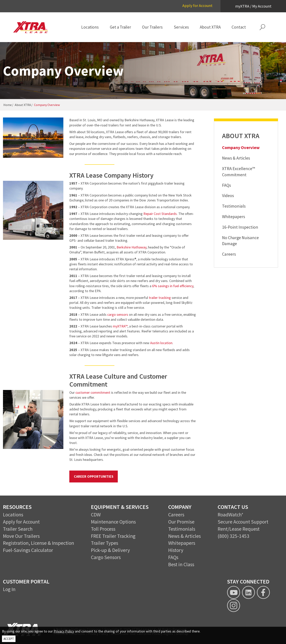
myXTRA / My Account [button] (253, 6)
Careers (229, 254)
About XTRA (23, 105)
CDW (96, 515)
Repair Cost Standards (160, 214)
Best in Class (181, 564)
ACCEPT (9, 639)
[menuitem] (90, 27)
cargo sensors (118, 314)
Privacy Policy (64, 631)
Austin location (161, 343)
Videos (228, 195)
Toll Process (103, 529)
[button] (262, 27)
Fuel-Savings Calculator (28, 550)
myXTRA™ (120, 326)
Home (8, 105)
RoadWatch (230, 515)
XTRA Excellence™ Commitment (239, 172)
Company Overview (241, 147)
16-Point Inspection (240, 227)
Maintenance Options (113, 522)
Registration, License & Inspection (39, 543)
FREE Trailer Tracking (113, 536)
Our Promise (181, 522)
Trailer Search (18, 529)
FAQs (227, 185)
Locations (13, 515)
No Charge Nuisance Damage (240, 241)
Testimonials (234, 206)
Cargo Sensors (106, 557)
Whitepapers (234, 217)
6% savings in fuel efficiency (173, 286)
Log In (9, 589)
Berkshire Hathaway (131, 247)
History (176, 550)
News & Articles (236, 158)
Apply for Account (197, 5)
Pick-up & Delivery (110, 550)
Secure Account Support (243, 522)
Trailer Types (105, 543)
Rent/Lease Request (239, 529)
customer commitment (93, 392)
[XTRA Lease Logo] (33, 27)
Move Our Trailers (21, 536)
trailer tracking (160, 298)
